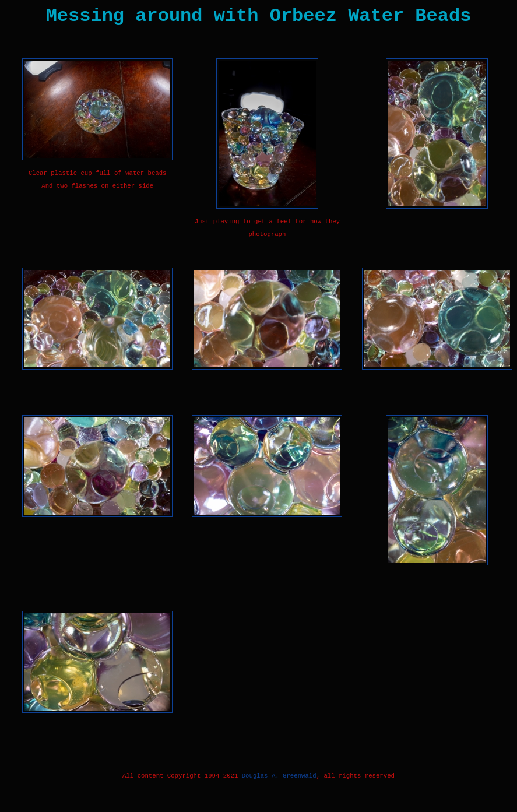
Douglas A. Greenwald (279, 776)
